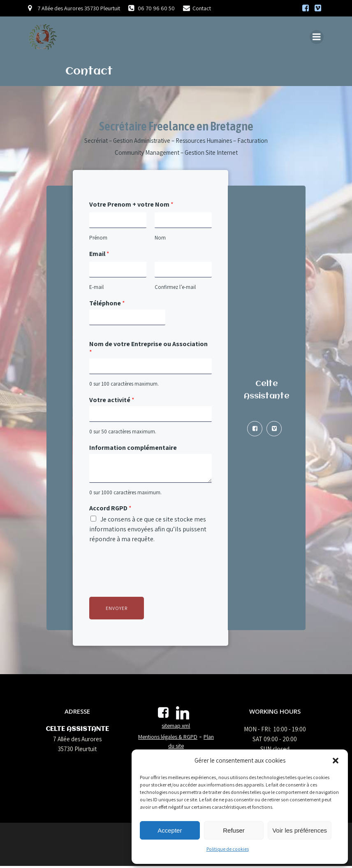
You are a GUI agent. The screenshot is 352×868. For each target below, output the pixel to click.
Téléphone (107, 304)
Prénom (98, 239)
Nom (160, 239)
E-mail (96, 288)
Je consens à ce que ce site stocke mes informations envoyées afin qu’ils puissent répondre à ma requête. (148, 530)
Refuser (234, 830)
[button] (336, 761)
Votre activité (112, 401)
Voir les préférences (300, 830)
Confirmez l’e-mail (175, 288)
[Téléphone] (126, 318)
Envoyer (117, 609)
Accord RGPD (110, 509)
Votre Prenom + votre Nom (131, 205)
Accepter (170, 830)
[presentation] (152, 584)
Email (99, 255)
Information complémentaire (133, 448)
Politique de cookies (228, 849)
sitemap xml (176, 728)
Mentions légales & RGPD (168, 738)
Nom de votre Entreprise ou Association (148, 349)
